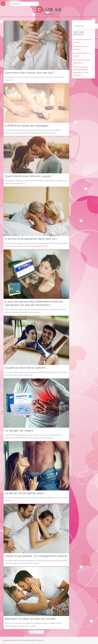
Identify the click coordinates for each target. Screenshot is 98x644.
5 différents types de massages (27, 126)
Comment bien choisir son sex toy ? (30, 73)
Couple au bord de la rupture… (26, 368)
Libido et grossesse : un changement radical (36, 556)
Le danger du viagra (19, 430)
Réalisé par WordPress (11, 640)
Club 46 (49, 10)
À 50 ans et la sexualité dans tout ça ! (31, 239)
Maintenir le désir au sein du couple (30, 619)
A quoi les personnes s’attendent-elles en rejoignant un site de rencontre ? (34, 303)
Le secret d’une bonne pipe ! (25, 493)
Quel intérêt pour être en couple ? (29, 176)
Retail (29, 640)
